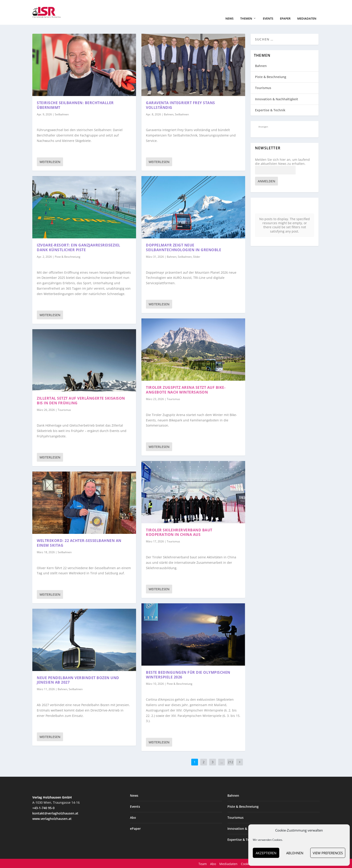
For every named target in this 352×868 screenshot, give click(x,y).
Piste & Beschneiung (68, 256)
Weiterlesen (50, 161)
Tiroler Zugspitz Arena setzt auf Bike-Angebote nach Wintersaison (186, 389)
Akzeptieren (266, 853)
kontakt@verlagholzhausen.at (55, 813)
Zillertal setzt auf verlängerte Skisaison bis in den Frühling (81, 400)
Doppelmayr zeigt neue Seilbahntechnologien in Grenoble (184, 247)
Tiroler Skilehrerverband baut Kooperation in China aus (179, 532)
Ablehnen (295, 853)
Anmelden (266, 181)
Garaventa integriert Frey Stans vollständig (180, 105)
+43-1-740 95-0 (43, 807)
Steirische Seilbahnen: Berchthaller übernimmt (75, 105)
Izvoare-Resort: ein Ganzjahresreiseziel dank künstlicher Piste (79, 247)
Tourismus (64, 409)
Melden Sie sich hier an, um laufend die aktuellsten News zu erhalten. (282, 161)
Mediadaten (307, 18)
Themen (246, 18)
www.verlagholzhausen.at (52, 818)
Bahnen (63, 689)
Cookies (247, 863)
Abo (133, 817)
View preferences (328, 853)
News (229, 18)
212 (231, 762)
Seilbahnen (62, 114)
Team (203, 863)
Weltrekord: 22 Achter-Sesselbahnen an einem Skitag (79, 542)
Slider (197, 256)
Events (268, 18)
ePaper (285, 18)
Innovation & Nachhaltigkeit (277, 99)
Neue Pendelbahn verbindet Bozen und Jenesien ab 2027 (78, 680)
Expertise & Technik (270, 110)
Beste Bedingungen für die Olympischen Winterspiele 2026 (188, 674)
